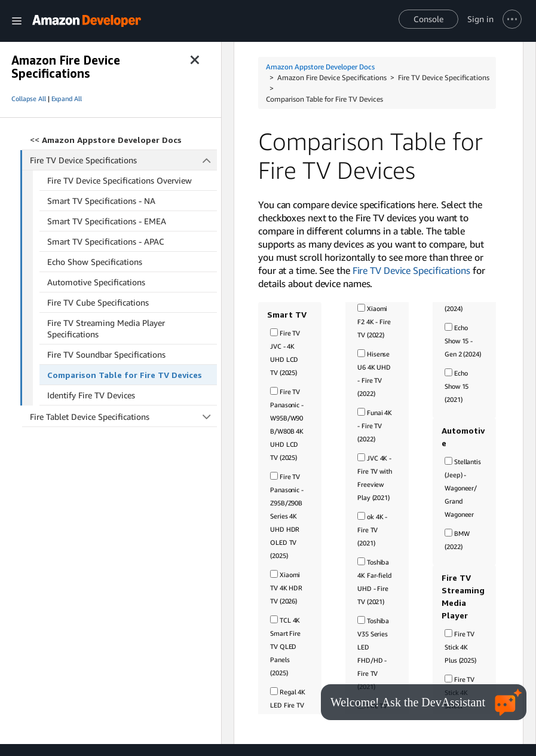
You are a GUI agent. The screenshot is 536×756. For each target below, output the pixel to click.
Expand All (67, 99)
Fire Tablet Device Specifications (123, 417)
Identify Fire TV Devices (91, 395)
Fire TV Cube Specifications (98, 302)
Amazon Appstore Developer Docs (320, 67)
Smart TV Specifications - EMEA (107, 221)
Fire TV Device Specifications (124, 160)
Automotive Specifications (96, 282)
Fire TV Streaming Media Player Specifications (106, 328)
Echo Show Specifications (95, 262)
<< (106, 140)
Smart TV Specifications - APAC (106, 241)
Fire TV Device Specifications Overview (120, 180)
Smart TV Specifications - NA (101, 201)
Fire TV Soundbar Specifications (106, 354)
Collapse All (29, 99)
